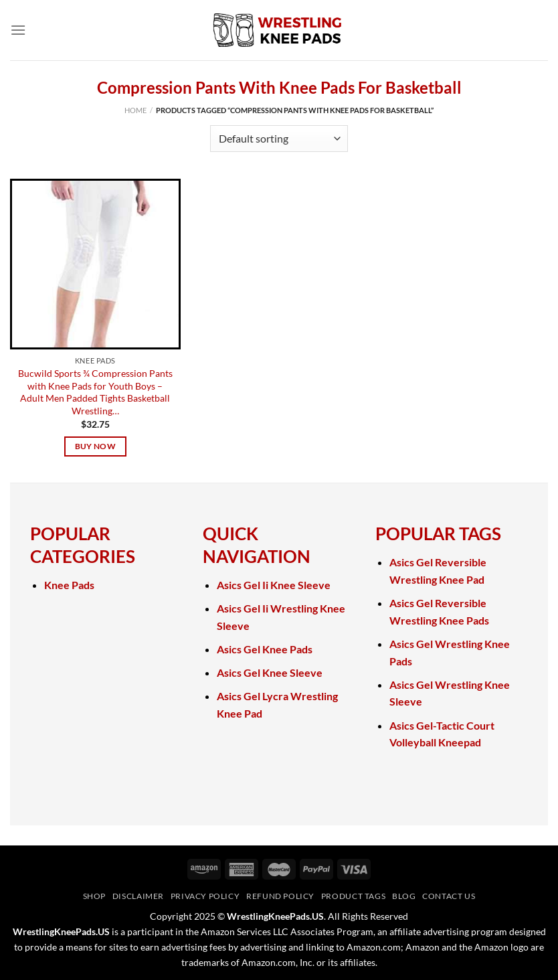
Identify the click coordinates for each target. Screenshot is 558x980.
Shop (94, 896)
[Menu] (18, 30)
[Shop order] (279, 139)
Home (135, 110)
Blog (404, 896)
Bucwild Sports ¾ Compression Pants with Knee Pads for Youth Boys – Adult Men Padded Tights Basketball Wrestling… (95, 392)
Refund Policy (280, 896)
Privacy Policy (205, 896)
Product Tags (353, 896)
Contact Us (449, 896)
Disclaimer (138, 896)
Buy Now (95, 446)
